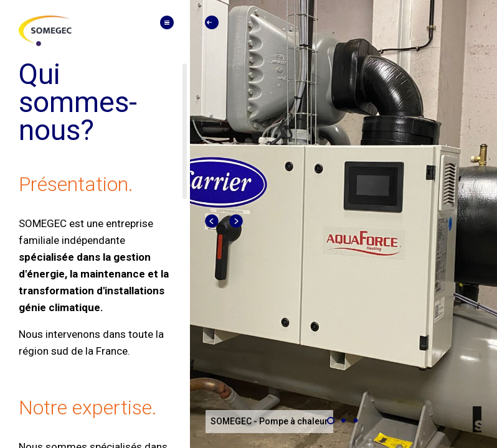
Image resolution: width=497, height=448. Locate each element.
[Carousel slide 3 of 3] (356, 421)
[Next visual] (237, 222)
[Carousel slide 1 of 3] (331, 421)
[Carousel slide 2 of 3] (343, 421)
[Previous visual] (212, 222)
